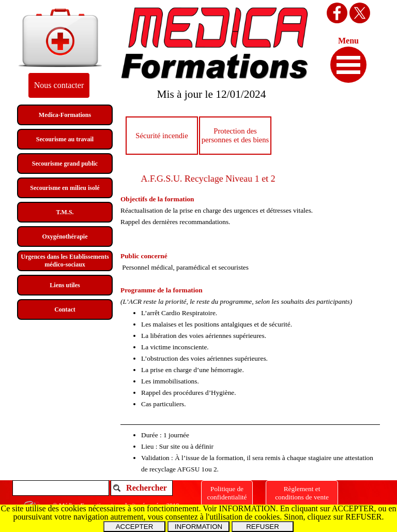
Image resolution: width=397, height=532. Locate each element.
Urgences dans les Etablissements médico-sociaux (65, 261)
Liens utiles (65, 285)
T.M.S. (65, 212)
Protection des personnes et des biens (235, 135)
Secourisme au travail (65, 139)
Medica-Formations (65, 115)
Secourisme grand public (65, 164)
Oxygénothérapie (65, 237)
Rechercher (147, 488)
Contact (65, 309)
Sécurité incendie (162, 136)
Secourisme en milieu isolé (65, 188)
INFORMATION (198, 527)
